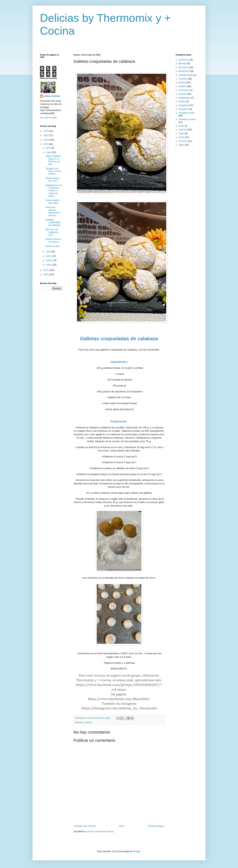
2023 (46, 140)
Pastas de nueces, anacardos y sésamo (53, 211)
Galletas (88, 722)
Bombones (184, 71)
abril (49, 252)
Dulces (182, 82)
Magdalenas (185, 98)
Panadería (184, 109)
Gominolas (184, 90)
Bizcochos (184, 67)
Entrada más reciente (85, 826)
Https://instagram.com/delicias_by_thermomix (119, 708)
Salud (181, 134)
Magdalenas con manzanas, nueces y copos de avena (54, 191)
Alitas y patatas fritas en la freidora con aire (53, 160)
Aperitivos (183, 60)
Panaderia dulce (187, 113)
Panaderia (184, 105)
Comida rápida (186, 75)
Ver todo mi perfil (48, 118)
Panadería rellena (187, 119)
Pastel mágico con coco (53, 180)
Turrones (183, 141)
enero (49, 265)
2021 (46, 270)
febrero (50, 260)
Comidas (183, 79)
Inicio (122, 826)
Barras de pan (53, 246)
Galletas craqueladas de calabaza (53, 222)
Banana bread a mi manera (53, 240)
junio (49, 148)
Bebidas (182, 64)
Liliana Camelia (52, 96)
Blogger (137, 851)
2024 (46, 135)
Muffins (182, 101)
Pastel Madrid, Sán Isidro (53, 202)
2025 (46, 131)
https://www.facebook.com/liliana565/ (119, 699)
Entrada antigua (156, 826)
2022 (46, 144)
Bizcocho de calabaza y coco (52, 232)
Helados (183, 94)
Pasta (181, 126)
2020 (46, 274)
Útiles (181, 145)
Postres (182, 130)
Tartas (182, 137)
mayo (49, 152)
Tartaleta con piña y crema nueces (53, 171)
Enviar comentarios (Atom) (101, 831)
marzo (50, 256)
